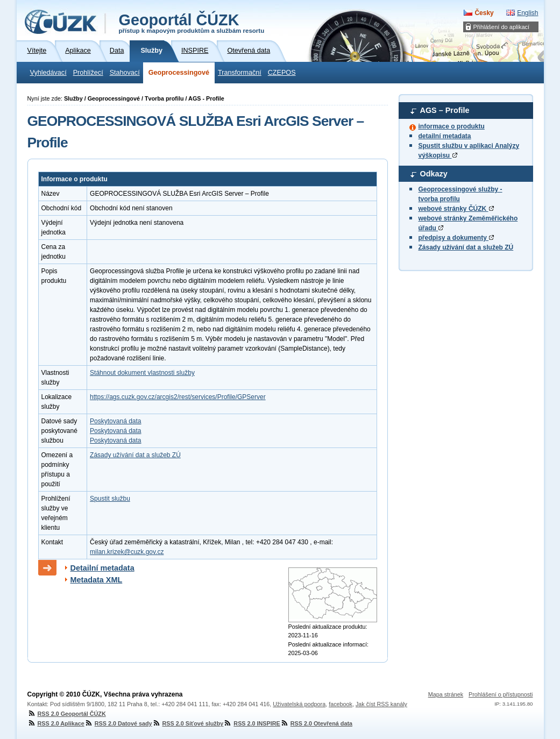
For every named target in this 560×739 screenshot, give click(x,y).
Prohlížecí (88, 73)
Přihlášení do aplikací (502, 27)
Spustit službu (110, 499)
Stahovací (125, 73)
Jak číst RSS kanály (381, 704)
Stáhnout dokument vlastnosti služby (142, 373)
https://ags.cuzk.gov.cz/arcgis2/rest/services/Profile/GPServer (178, 397)
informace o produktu (452, 126)
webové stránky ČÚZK (456, 209)
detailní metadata (445, 136)
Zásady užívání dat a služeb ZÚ (466, 247)
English (527, 13)
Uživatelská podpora (299, 704)
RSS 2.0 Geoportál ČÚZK (67, 714)
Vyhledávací (48, 73)
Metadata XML (97, 580)
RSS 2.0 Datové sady (118, 723)
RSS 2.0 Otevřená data (316, 723)
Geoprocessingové (179, 73)
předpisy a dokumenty (456, 238)
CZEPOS (282, 73)
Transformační (240, 73)
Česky (484, 13)
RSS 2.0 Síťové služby (188, 723)
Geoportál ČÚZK (192, 23)
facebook (341, 704)
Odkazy (434, 174)
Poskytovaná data (115, 421)
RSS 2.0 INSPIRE (251, 723)
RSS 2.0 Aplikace (56, 723)
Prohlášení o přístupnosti (501, 694)
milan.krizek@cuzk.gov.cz (127, 552)
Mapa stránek (446, 694)
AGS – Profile (445, 110)
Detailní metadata (102, 568)
